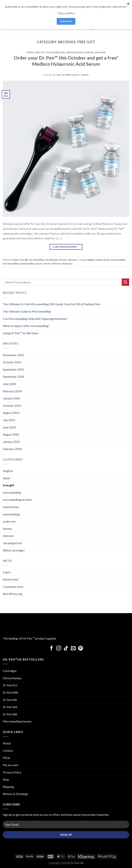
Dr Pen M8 (10, 700)
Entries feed (10, 579)
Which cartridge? (14, 550)
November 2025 (13, 355)
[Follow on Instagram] (59, 649)
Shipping (8, 787)
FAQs (6, 758)
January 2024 (11, 398)
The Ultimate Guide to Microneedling (27, 311)
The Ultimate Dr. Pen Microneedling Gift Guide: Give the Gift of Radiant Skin (52, 304)
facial (106, 260)
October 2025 (12, 362)
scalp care (9, 521)
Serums (89, 52)
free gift (40, 52)
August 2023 (11, 413)
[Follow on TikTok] (66, 649)
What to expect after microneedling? (26, 326)
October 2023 (12, 406)
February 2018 (12, 449)
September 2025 (14, 369)
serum (39, 263)
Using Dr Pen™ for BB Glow (21, 333)
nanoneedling (27, 263)
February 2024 (12, 391)
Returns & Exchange (15, 794)
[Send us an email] (73, 649)
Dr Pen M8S (11, 692)
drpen (30, 52)
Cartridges (10, 671)
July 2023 (9, 420)
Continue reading (66, 247)
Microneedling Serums (17, 721)
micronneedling (11, 263)
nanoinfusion (75, 52)
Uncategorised (12, 543)
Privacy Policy (12, 772)
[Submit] (125, 282)
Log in (7, 572)
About (7, 743)
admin (85, 75)
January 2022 (11, 442)
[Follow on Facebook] (51, 649)
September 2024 (14, 377)
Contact (8, 750)
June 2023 (9, 427)
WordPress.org (13, 594)
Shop (6, 779)
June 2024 (9, 384)
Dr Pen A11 (10, 685)
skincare (100, 52)
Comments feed (13, 587)
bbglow (91, 260)
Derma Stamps (12, 678)
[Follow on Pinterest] (81, 649)
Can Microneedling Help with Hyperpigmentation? (35, 319)
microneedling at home (17, 500)
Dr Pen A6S (10, 707)
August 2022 (11, 434)
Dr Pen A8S (10, 714)
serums (47, 263)
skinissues (67, 263)
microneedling (56, 52)
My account (10, 765)
